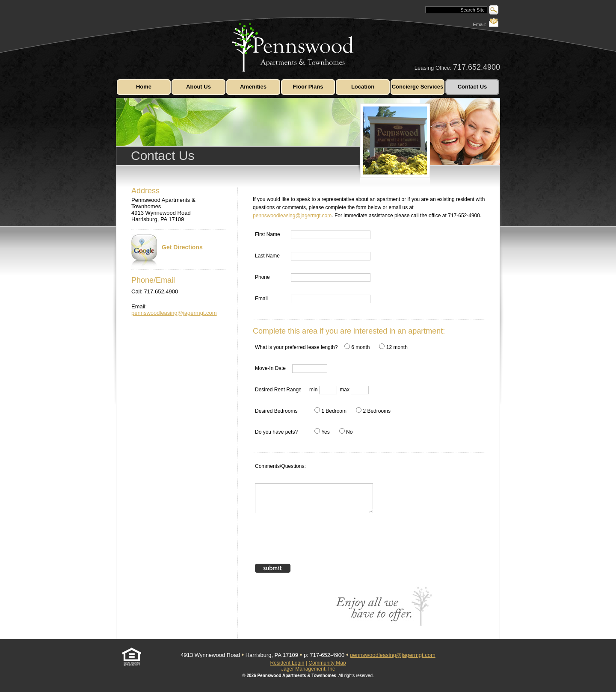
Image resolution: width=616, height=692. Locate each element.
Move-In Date (270, 368)
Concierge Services (418, 87)
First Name (268, 234)
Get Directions (167, 251)
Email (261, 299)
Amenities (253, 87)
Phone (262, 277)
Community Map (327, 663)
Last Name (267, 256)
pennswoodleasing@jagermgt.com (174, 313)
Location (363, 87)
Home (144, 87)
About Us (198, 87)
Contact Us (472, 87)
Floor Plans (308, 87)
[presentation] (320, 543)
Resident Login (287, 663)
